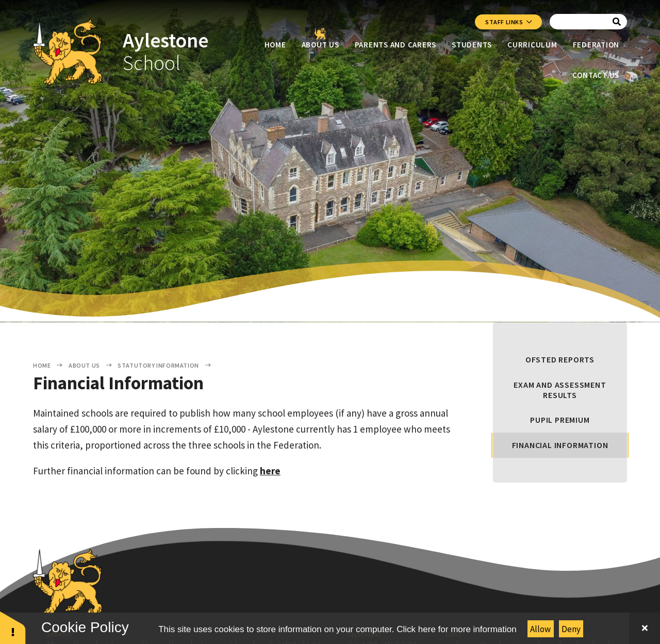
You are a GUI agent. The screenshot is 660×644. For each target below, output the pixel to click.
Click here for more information (456, 629)
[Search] (617, 22)
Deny (571, 629)
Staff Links (508, 22)
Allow (540, 629)
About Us (84, 365)
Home (42, 365)
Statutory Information (158, 365)
